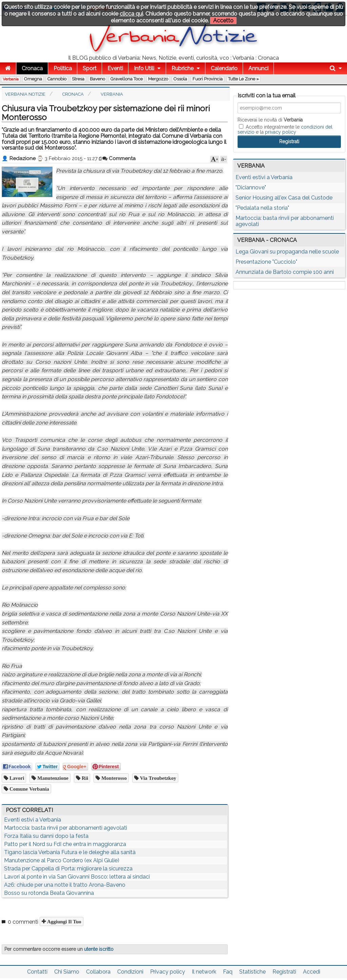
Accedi (312, 972)
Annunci (258, 68)
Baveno (97, 79)
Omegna (33, 79)
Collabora (98, 972)
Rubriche (182, 68)
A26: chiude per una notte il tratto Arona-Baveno (65, 885)
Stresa (78, 79)
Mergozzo (158, 79)
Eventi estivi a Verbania (33, 820)
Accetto (223, 21)
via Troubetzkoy (157, 778)
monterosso (113, 778)
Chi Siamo (67, 972)
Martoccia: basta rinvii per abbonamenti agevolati (66, 828)
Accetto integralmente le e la (285, 129)
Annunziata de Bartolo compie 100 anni (285, 272)
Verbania (11, 79)
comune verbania (29, 789)
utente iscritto (99, 949)
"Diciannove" (251, 187)
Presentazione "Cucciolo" (266, 262)
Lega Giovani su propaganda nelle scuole (287, 252)
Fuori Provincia (208, 79)
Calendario (224, 68)
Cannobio (57, 79)
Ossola (180, 79)
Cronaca (32, 68)
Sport (90, 68)
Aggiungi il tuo (64, 921)
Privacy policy (168, 972)
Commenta (119, 158)
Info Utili (144, 68)
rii (84, 778)
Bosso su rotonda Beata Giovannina (49, 893)
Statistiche (252, 972)
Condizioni (130, 972)
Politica (63, 68)
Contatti (37, 972)
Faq (228, 972)
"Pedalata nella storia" (262, 208)
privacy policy (281, 132)
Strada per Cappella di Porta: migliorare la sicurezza (68, 869)
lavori (16, 778)
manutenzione (52, 778)
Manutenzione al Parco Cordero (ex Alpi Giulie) (62, 860)
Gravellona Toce (127, 79)
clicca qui (131, 14)
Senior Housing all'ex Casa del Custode (284, 198)
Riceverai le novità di (270, 120)
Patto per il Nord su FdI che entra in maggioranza (65, 844)
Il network (204, 972)
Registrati (284, 972)
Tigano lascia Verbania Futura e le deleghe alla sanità (70, 852)
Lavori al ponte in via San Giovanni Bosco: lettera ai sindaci (77, 877)
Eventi (115, 68)
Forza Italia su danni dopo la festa (46, 836)
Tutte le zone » (243, 79)
